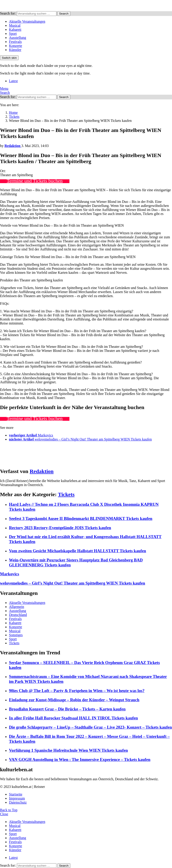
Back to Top (9, 810)
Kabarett (15, 30)
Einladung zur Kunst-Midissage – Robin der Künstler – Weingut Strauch (74, 700)
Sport (13, 34)
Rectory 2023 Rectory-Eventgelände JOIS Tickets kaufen (60, 528)
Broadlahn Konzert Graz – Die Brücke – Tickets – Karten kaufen (67, 709)
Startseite (16, 794)
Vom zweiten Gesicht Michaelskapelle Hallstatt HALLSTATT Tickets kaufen (77, 551)
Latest (13, 81)
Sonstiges (16, 635)
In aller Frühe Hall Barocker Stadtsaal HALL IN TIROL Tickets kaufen (73, 718)
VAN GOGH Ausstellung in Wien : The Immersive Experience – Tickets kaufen (80, 759)
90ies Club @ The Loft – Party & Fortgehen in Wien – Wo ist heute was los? (77, 691)
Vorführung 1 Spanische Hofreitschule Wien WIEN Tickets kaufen (68, 750)
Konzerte (16, 46)
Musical (15, 25)
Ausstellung (17, 38)
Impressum (17, 798)
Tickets (66, 494)
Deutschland (18, 615)
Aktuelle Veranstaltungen (27, 21)
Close (4, 814)
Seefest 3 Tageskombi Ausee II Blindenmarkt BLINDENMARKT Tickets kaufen (81, 518)
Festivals (15, 42)
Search (64, 14)
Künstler (15, 50)
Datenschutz (18, 802)
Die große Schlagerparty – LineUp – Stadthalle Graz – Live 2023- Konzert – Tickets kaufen (90, 727)
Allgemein (17, 607)
